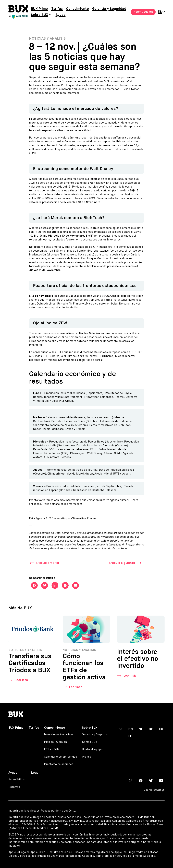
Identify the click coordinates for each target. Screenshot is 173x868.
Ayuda (61, 15)
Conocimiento (77, 9)
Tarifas (57, 9)
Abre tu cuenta (143, 12)
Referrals (15, 787)
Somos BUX (90, 742)
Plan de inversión (55, 742)
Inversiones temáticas (59, 735)
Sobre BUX (40, 15)
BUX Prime (39, 9)
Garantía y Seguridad (109, 9)
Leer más (21, 681)
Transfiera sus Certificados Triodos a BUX (30, 665)
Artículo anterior (47, 563)
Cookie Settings (154, 790)
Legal (35, 773)
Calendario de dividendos (60, 757)
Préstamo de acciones (59, 764)
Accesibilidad (17, 780)
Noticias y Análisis (47, 39)
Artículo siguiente (122, 563)
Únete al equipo (92, 750)
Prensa (86, 757)
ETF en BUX (52, 750)
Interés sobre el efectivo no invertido (138, 660)
